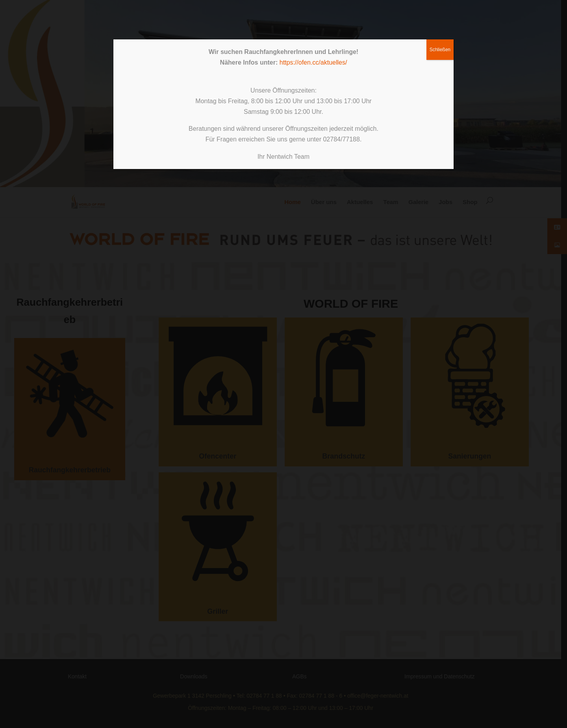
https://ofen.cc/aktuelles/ (313, 62)
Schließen (440, 50)
